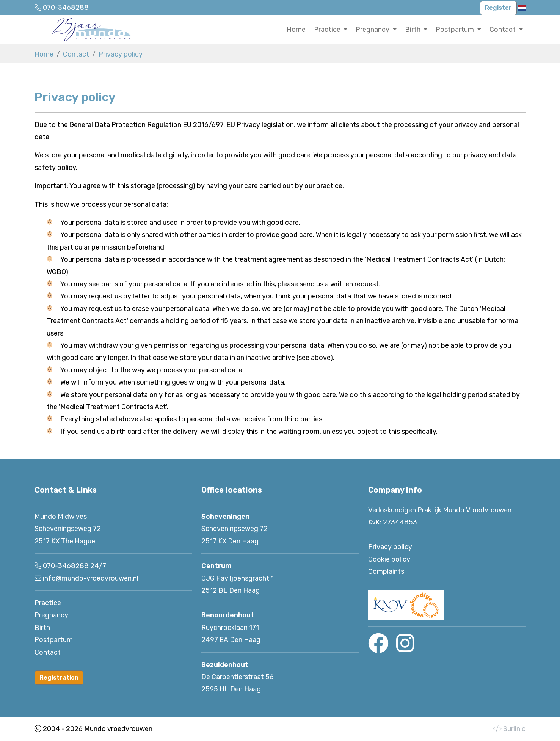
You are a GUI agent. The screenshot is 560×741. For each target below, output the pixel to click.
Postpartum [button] (456, 30)
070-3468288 (66, 566)
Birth (42, 628)
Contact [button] (503, 30)
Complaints (386, 571)
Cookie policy (389, 559)
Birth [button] (413, 30)
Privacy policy (390, 547)
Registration (59, 677)
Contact (76, 54)
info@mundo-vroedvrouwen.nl (91, 578)
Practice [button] (328, 30)
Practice (48, 603)
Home (296, 30)
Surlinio (515, 729)
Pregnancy (51, 615)
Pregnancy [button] (373, 30)
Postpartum (54, 640)
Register (498, 8)
